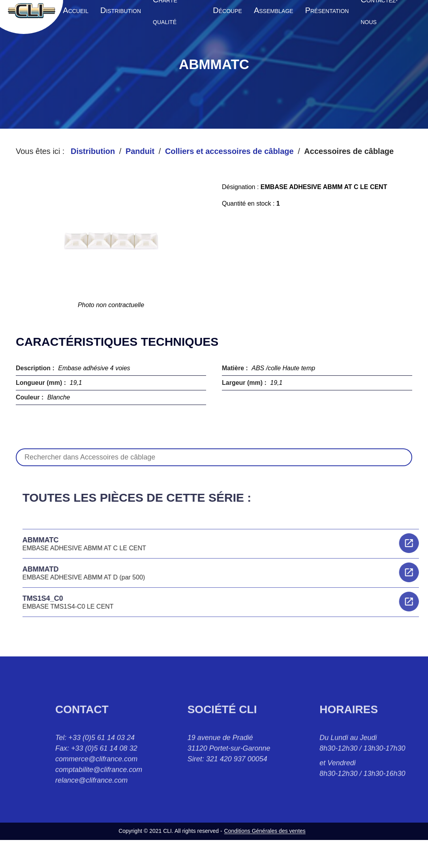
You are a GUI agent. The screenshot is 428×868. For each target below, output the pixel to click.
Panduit (140, 151)
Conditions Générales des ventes (265, 831)
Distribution (93, 151)
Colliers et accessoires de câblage (229, 151)
